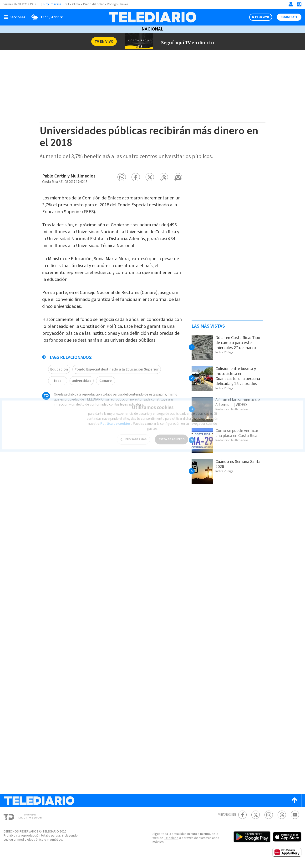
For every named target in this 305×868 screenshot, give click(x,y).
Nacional (152, 29)
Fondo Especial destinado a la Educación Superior (117, 369)
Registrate (289, 17)
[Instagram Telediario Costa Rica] (269, 815)
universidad (82, 381)
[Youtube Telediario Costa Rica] (295, 815)
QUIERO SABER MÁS (133, 437)
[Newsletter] (299, 5)
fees (58, 381)
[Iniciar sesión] (291, 4)
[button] (122, 177)
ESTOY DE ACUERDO (172, 437)
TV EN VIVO (262, 17)
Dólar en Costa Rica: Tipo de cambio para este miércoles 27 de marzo (238, 343)
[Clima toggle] (46, 17)
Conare (106, 381)
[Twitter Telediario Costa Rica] (256, 815)
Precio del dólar (93, 4)
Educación (59, 369)
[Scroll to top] (294, 800)
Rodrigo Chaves (117, 4)
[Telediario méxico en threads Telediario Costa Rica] (282, 815)
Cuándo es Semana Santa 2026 (238, 464)
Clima (76, 4)
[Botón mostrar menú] (15, 17)
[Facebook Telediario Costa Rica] (242, 815)
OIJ (67, 4)
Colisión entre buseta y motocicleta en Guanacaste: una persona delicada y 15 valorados (238, 376)
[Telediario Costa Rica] (152, 17)
